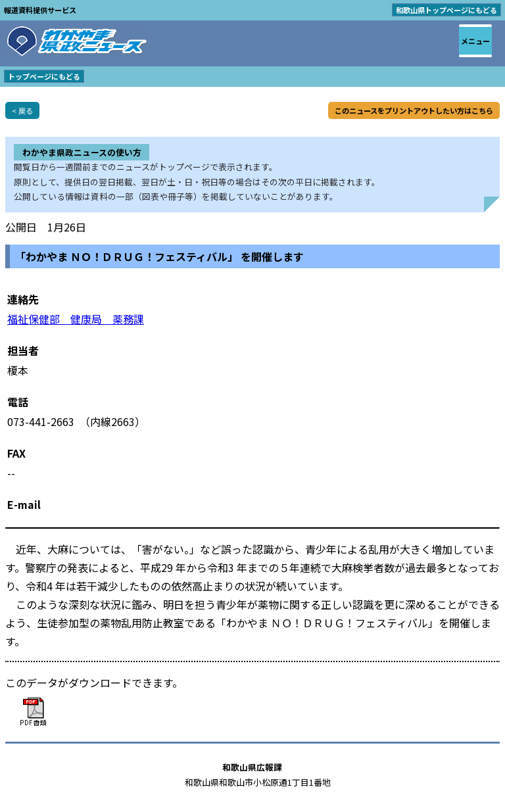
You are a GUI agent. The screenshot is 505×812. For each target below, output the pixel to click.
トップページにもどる (44, 76)
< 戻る (22, 110)
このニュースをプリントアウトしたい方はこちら (414, 110)
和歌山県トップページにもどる (446, 10)
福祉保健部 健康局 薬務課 (76, 319)
